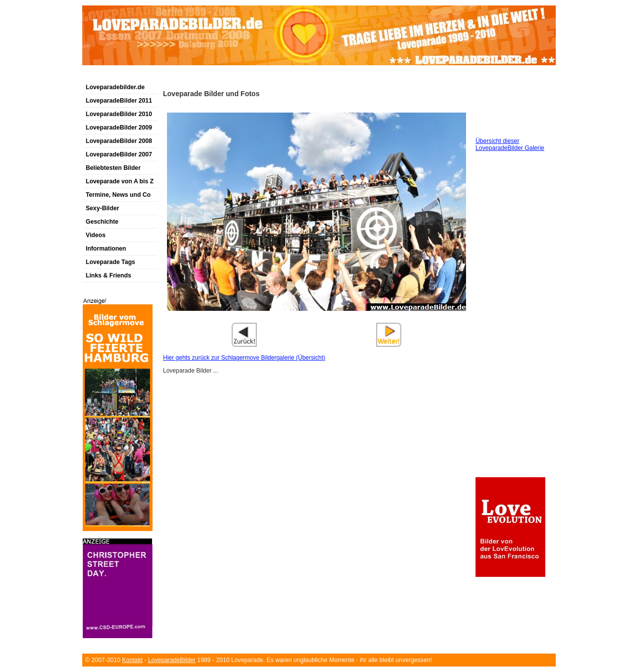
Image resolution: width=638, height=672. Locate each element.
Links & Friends (108, 275)
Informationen (106, 249)
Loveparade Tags (110, 262)
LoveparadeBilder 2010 (119, 114)
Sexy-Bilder (102, 208)
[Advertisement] (199, 76)
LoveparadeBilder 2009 (119, 128)
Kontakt (132, 660)
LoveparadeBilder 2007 (119, 154)
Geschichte (102, 222)
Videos (96, 235)
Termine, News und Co (118, 195)
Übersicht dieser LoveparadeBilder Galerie (510, 144)
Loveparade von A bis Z (120, 181)
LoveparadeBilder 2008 (119, 141)
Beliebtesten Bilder (113, 168)
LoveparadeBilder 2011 (119, 101)
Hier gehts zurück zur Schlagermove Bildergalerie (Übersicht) (244, 358)
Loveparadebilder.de (115, 87)
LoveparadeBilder (172, 660)
